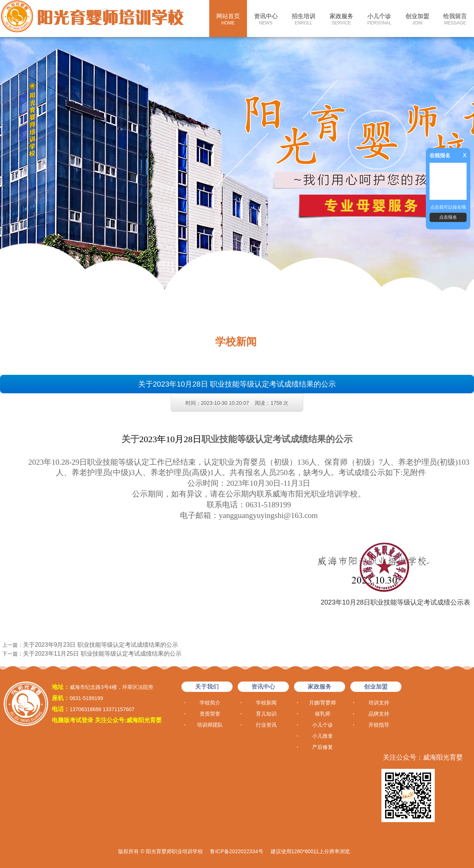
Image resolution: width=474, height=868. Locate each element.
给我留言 (455, 19)
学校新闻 (266, 703)
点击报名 (448, 217)
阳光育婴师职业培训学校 (174, 851)
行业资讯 (266, 725)
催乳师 (323, 714)
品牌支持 (379, 714)
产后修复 (323, 747)
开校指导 (379, 725)
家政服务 (341, 19)
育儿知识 (266, 714)
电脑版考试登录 (73, 720)
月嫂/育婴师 (323, 703)
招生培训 (304, 19)
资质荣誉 (210, 714)
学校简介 (210, 703)
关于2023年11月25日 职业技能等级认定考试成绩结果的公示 (102, 654)
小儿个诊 (379, 19)
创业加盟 (417, 19)
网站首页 (228, 19)
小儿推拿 (323, 736)
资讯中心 (266, 19)
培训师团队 (210, 725)
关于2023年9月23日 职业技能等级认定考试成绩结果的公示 (101, 645)
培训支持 (379, 703)
